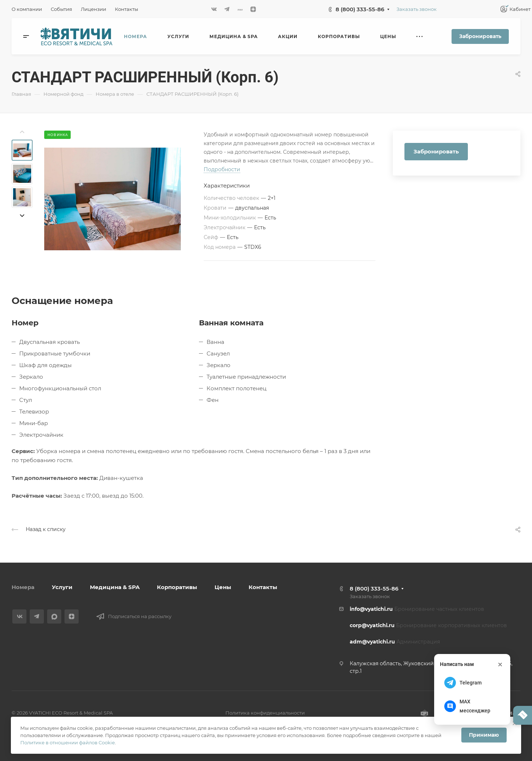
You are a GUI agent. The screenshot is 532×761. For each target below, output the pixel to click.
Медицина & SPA (115, 587)
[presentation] (22, 132)
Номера (23, 587)
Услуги (62, 587)
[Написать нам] (523, 715)
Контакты (263, 587)
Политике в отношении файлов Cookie (68, 743)
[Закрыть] (500, 665)
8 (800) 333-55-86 (360, 9)
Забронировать (480, 36)
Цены (223, 587)
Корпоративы (177, 587)
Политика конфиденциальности (265, 713)
